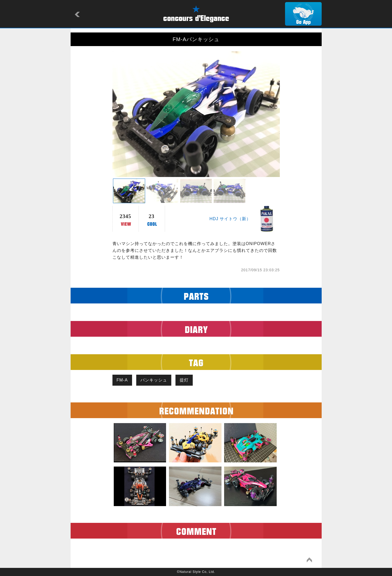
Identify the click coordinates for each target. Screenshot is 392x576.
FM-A (122, 380)
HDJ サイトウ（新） (230, 219)
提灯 (184, 380)
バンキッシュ (154, 380)
